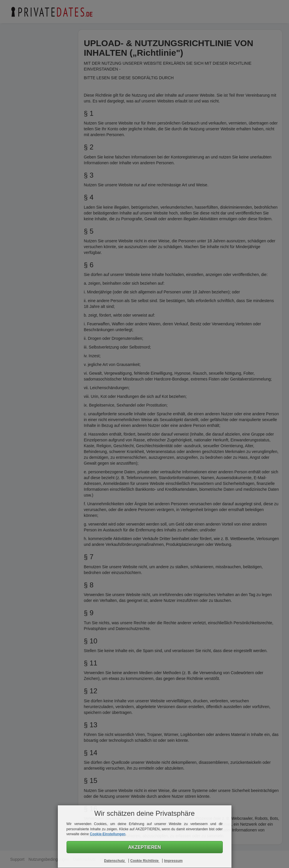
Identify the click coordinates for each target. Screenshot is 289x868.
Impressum (173, 861)
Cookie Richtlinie (145, 861)
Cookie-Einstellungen (108, 834)
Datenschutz (115, 861)
